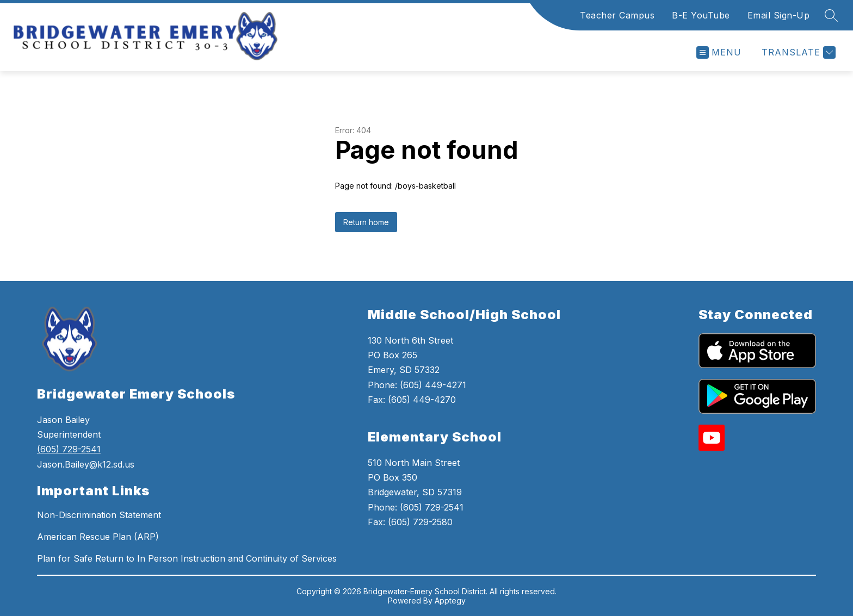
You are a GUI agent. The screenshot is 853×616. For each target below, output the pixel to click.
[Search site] (831, 15)
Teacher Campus (617, 15)
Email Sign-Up (779, 15)
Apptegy (450, 601)
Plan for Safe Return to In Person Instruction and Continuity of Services (187, 558)
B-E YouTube (701, 15)
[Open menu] (719, 52)
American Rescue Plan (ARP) (98, 537)
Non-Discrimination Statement (99, 515)
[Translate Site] (797, 52)
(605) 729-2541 (69, 449)
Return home (366, 222)
